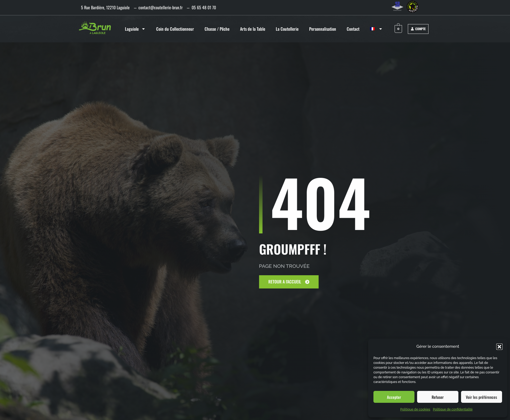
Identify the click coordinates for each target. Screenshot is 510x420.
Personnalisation (323, 29)
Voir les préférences (481, 397)
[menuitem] (376, 29)
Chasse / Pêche (217, 29)
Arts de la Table (253, 29)
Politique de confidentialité (453, 409)
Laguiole (135, 29)
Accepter (394, 397)
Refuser (438, 397)
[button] (499, 347)
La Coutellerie (287, 29)
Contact (353, 29)
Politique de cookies (415, 409)
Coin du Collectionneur (175, 29)
